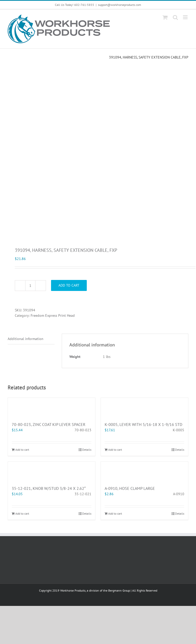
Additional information (26, 339)
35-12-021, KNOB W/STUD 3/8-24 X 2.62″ (49, 488)
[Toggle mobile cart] (165, 17)
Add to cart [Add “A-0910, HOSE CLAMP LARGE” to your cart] (115, 513)
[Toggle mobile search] (175, 17)
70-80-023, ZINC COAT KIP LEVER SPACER (49, 424)
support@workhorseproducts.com (120, 5)
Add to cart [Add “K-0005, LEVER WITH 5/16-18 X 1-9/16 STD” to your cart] (115, 450)
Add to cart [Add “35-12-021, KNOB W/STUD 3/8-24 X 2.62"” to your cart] (22, 513)
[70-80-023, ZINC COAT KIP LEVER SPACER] (52, 407)
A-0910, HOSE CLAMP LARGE (130, 488)
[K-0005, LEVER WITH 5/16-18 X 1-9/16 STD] (144, 407)
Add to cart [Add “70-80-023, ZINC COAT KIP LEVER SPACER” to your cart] (22, 450)
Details (87, 450)
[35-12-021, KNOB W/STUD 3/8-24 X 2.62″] (52, 471)
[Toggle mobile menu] (186, 17)
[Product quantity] (30, 286)
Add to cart (69, 285)
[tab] (31, 339)
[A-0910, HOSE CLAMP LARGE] (144, 471)
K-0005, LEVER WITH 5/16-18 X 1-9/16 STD (143, 424)
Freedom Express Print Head (53, 315)
